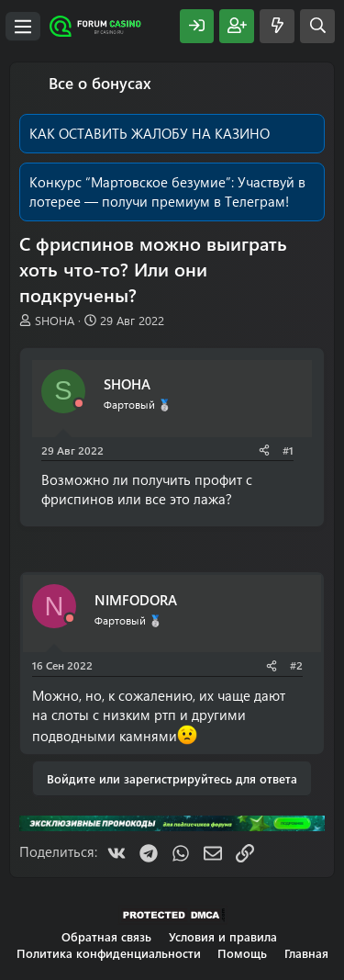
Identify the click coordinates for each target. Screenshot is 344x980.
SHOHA (55, 320)
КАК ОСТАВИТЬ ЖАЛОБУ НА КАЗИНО (150, 133)
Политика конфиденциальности (109, 953)
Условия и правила (223, 936)
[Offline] (79, 404)
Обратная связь (106, 936)
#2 (296, 665)
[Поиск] (317, 26)
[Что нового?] (277, 26)
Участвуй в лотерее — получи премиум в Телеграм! (167, 191)
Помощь (242, 953)
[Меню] (23, 27)
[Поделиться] (264, 451)
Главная (306, 953)
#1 (288, 450)
